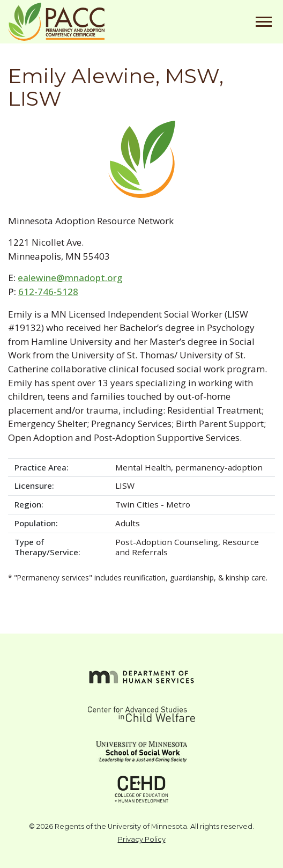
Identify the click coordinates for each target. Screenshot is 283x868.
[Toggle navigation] (264, 22)
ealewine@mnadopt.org (70, 278)
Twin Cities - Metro (153, 504)
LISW (125, 486)
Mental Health (143, 467)
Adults (128, 523)
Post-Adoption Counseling (167, 542)
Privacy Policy (142, 839)
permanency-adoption (219, 467)
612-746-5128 (48, 292)
